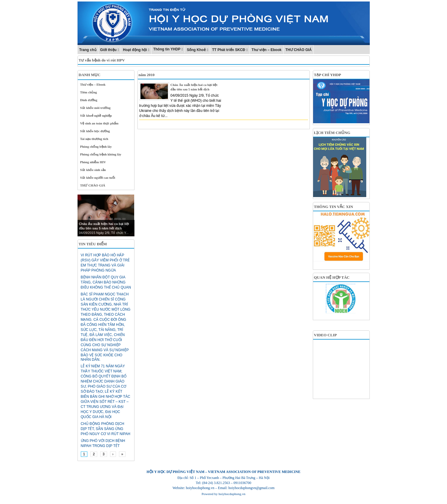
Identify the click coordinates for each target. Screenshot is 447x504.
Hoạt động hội (135, 50)
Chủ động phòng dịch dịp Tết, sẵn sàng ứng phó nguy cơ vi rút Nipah (106, 429)
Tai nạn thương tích (94, 139)
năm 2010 (147, 75)
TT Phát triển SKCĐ (229, 50)
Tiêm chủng (89, 92)
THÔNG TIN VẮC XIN (334, 207)
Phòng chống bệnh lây (96, 147)
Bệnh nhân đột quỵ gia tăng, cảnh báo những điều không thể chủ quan (106, 282)
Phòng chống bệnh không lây (101, 154)
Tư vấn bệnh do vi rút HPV (102, 60)
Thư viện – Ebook (267, 50)
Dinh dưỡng (89, 100)
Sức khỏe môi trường (95, 108)
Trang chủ (88, 50)
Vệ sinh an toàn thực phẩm (99, 123)
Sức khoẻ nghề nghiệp (96, 115)
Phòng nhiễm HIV (93, 162)
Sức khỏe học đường (95, 131)
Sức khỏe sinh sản (93, 170)
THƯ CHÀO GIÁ (298, 50)
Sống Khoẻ (196, 50)
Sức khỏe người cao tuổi (98, 178)
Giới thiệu (108, 50)
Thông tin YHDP (167, 49)
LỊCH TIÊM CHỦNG (332, 133)
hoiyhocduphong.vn (232, 494)
